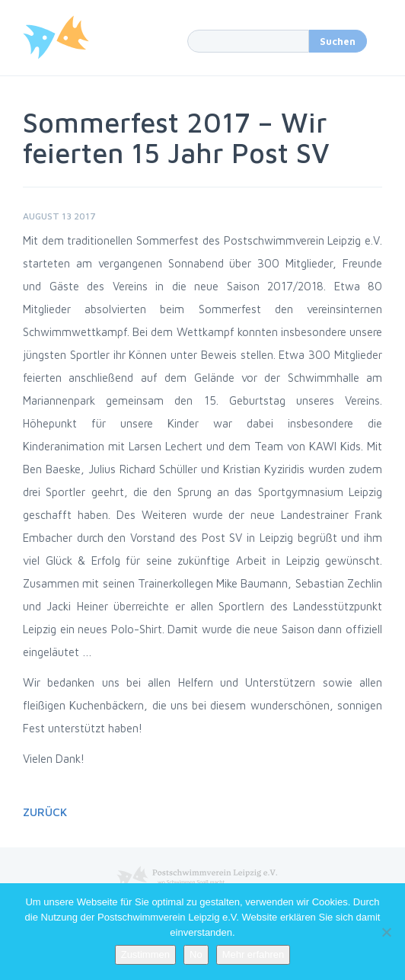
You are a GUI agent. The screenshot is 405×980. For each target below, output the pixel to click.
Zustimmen (145, 954)
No (196, 954)
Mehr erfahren (254, 954)
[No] (386, 932)
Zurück (45, 812)
